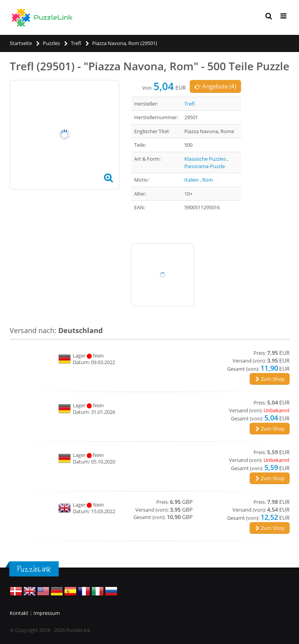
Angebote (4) (215, 86)
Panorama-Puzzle (205, 166)
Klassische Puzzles (205, 159)
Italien (191, 180)
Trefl (190, 104)
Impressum (47, 613)
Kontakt (19, 613)
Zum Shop (270, 379)
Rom (208, 180)
